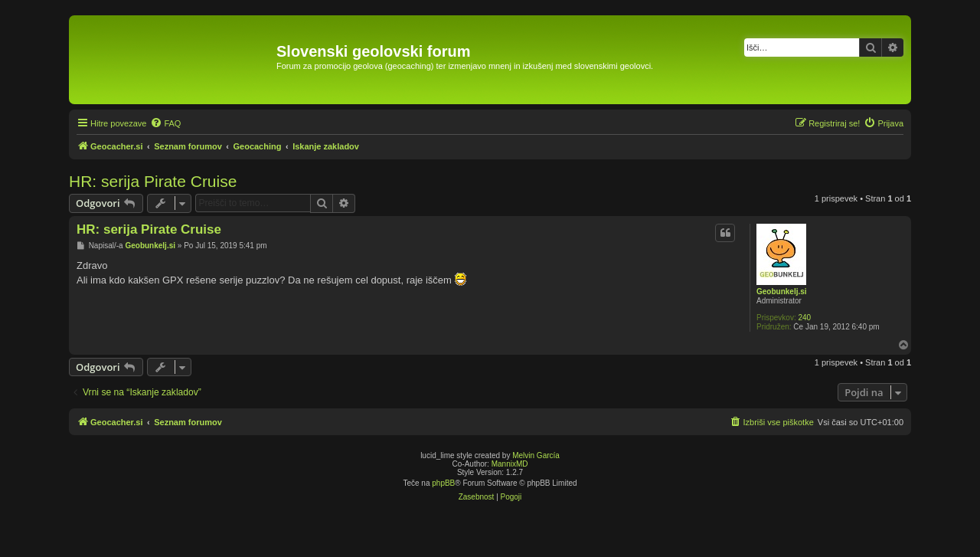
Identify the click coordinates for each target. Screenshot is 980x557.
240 (804, 318)
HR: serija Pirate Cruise (153, 181)
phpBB (443, 483)
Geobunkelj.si (782, 292)
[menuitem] (165, 123)
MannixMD (510, 464)
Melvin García (536, 455)
